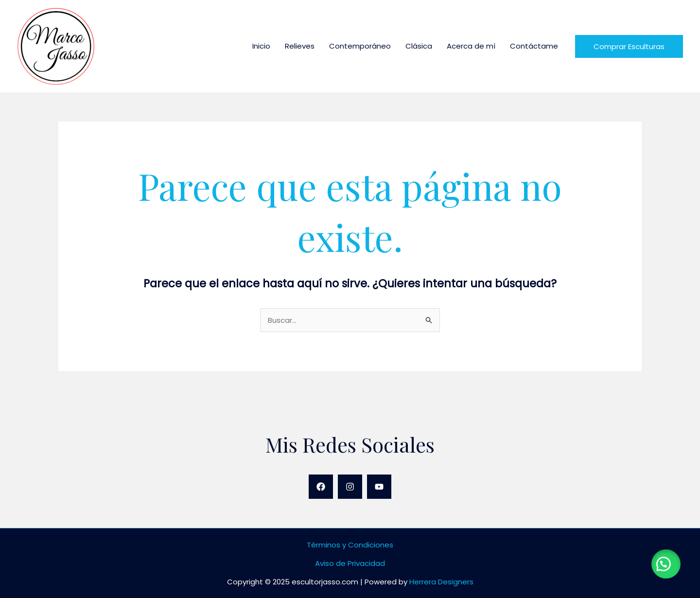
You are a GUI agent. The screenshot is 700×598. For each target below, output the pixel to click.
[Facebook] (321, 487)
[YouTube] (379, 487)
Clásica (419, 46)
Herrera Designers (441, 582)
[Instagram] (350, 487)
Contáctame (534, 46)
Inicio (261, 46)
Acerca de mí (471, 46)
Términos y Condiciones (350, 545)
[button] (666, 564)
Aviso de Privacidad (350, 563)
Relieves (300, 46)
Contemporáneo (360, 46)
